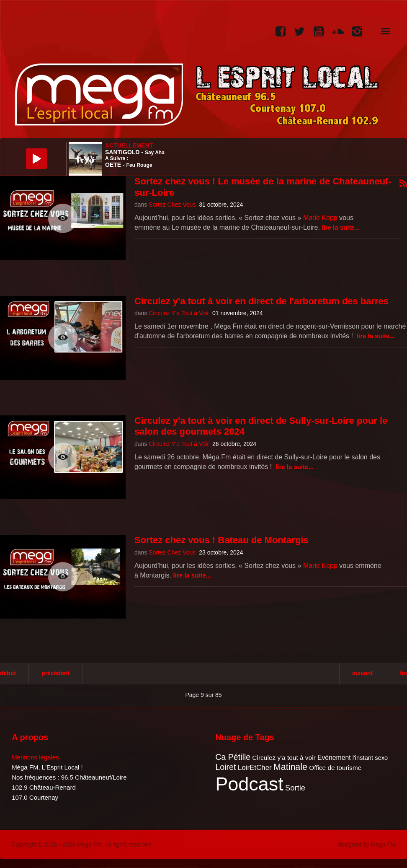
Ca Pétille (233, 757)
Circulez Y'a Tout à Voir (179, 313)
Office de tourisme (335, 768)
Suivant (362, 673)
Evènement (334, 758)
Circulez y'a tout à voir (284, 758)
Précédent (55, 673)
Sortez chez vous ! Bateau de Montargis (222, 540)
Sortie (295, 788)
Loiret (225, 767)
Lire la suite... (341, 227)
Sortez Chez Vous (172, 205)
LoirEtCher (255, 768)
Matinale (290, 767)
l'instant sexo (370, 758)
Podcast (249, 784)
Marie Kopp (320, 218)
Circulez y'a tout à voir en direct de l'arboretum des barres (261, 301)
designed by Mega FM (367, 845)
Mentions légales (35, 757)
